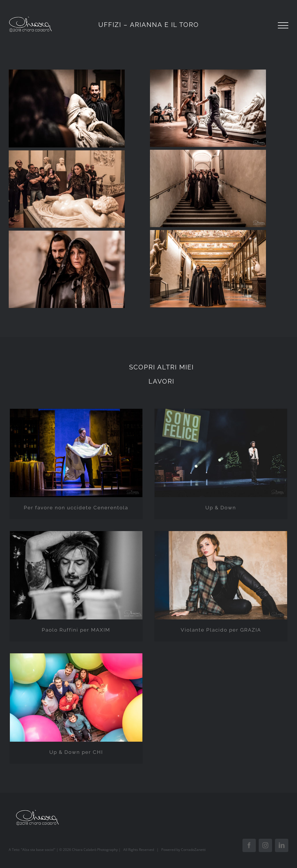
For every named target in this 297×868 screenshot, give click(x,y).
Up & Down (221, 508)
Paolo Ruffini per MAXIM (76, 630)
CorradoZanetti (193, 850)
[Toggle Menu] (283, 25)
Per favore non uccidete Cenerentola (76, 508)
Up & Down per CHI (76, 752)
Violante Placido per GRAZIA (221, 630)
